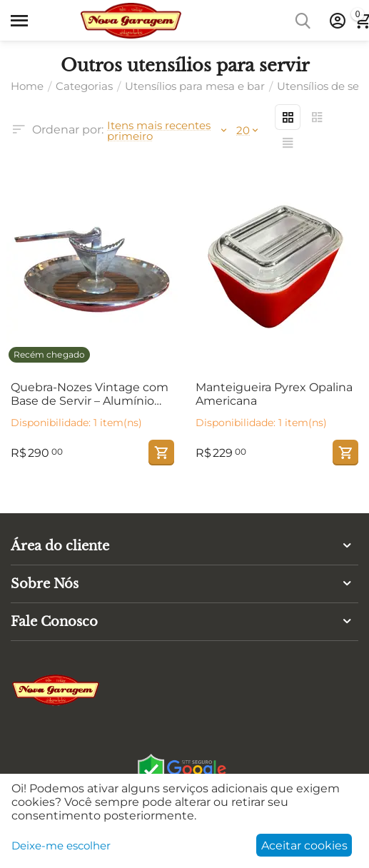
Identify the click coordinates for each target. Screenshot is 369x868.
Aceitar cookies (304, 846)
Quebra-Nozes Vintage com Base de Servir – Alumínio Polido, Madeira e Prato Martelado (90, 394)
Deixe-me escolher (61, 846)
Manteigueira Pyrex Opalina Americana (274, 394)
